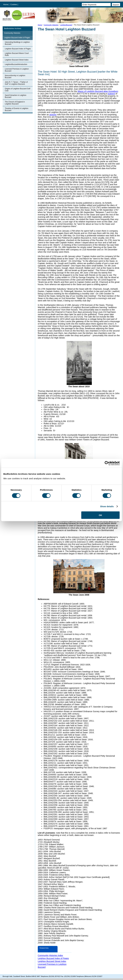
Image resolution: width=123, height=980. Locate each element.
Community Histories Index (50, 955)
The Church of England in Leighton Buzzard (15, 103)
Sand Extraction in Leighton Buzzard (16, 96)
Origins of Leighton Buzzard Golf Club (17, 90)
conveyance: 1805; (62, 662)
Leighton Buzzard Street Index (17, 60)
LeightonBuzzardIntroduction (16, 64)
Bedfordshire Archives (13, 29)
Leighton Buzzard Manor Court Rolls (17, 54)
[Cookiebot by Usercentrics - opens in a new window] (107, 463)
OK (101, 515)
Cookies (14, 4)
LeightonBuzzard (66, 25)
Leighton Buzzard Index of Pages (17, 38)
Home (6, 4)
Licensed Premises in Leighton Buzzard (17, 70)
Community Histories (51, 25)
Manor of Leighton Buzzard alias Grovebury (98, 91)
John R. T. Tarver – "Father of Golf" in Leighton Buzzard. (16, 83)
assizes (53, 115)
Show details (107, 506)
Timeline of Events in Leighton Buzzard (17, 109)
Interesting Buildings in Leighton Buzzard (17, 43)
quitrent (111, 94)
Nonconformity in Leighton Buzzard (15, 77)
